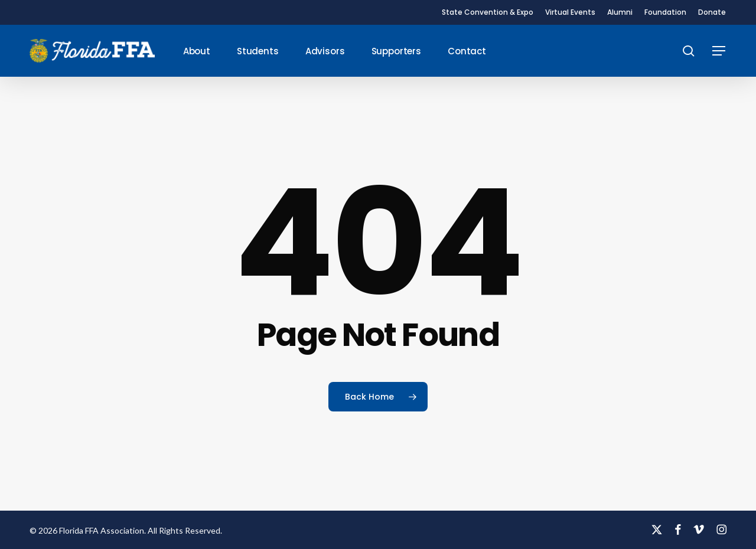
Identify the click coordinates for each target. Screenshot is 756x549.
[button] (719, 51)
